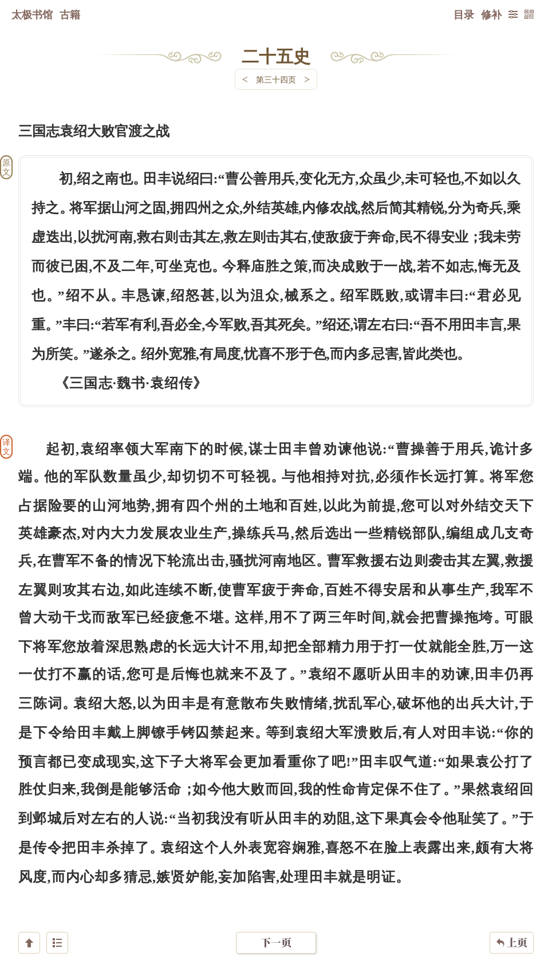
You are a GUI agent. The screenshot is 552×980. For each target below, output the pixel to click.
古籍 (70, 14)
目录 (464, 14)
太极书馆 (32, 14)
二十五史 (276, 56)
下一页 (276, 912)
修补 (491, 14)
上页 (512, 912)
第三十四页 (276, 79)
